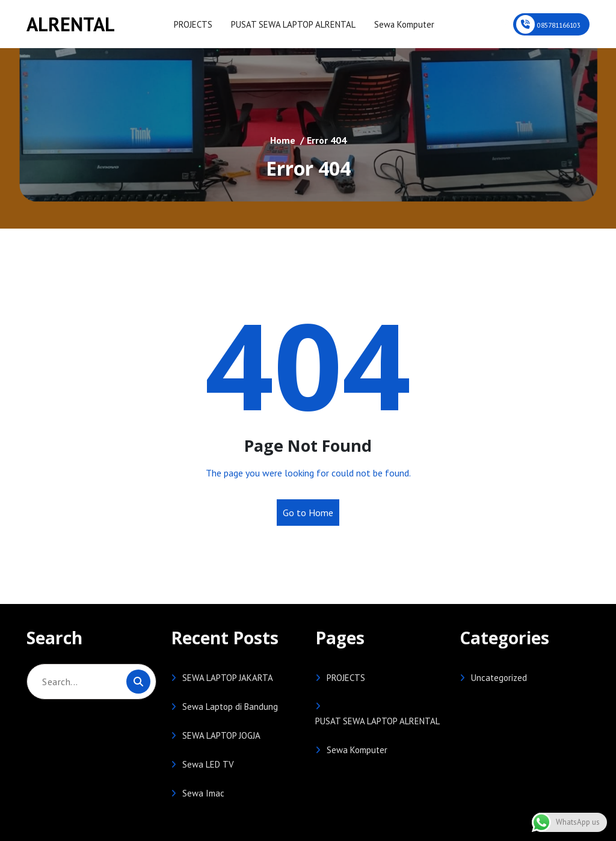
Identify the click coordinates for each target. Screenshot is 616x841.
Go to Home (308, 513)
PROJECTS (192, 24)
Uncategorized (499, 678)
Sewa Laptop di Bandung (230, 707)
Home (283, 140)
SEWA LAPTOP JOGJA (221, 735)
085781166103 (559, 25)
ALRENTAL (71, 24)
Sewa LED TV (208, 764)
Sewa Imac (203, 793)
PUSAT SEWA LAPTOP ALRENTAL (291, 24)
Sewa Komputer (400, 24)
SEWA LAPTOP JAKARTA (228, 678)
